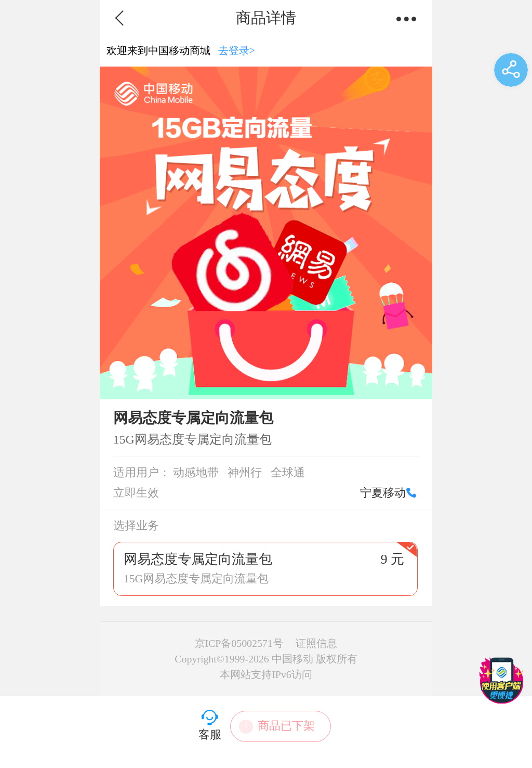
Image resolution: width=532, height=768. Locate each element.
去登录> (237, 50)
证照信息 (316, 643)
